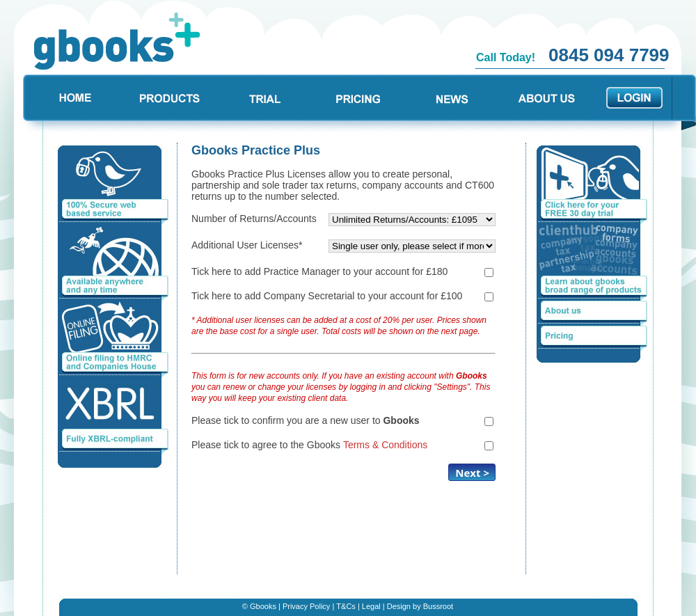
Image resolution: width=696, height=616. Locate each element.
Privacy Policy (306, 606)
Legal (371, 606)
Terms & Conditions (385, 445)
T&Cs (346, 606)
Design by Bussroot (420, 606)
